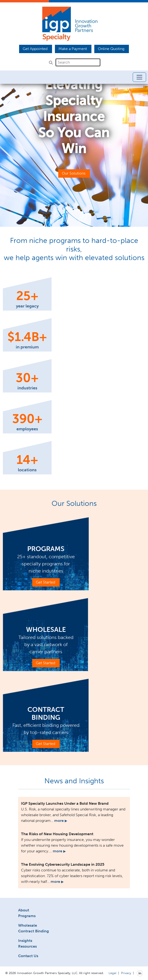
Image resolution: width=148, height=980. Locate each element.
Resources (27, 946)
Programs (27, 916)
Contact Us (28, 956)
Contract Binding (34, 931)
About (24, 910)
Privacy (126, 973)
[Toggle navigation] (139, 77)
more (61, 821)
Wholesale (28, 925)
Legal (112, 973)
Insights (25, 941)
